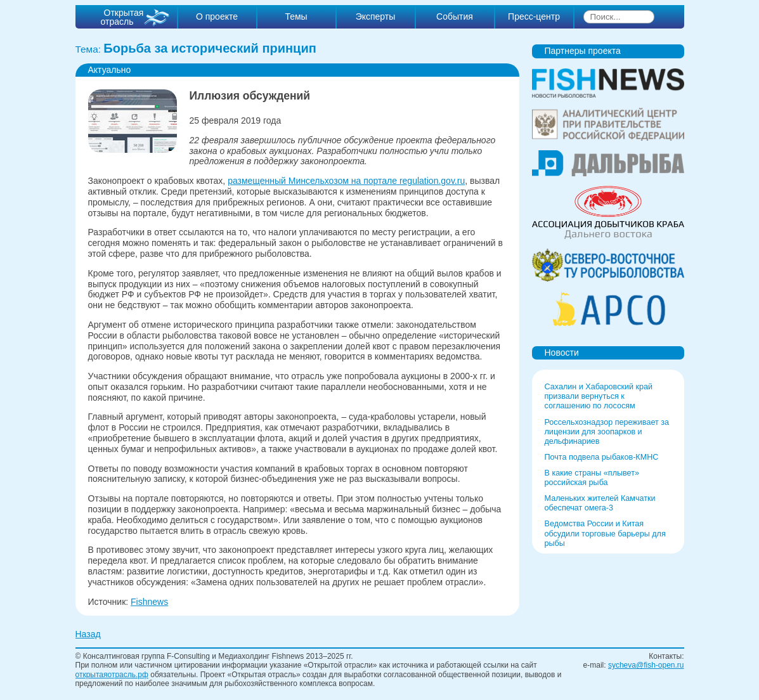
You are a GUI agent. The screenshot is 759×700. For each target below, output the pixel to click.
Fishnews (149, 602)
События (455, 16)
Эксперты (376, 16)
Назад (88, 634)
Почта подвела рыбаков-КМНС (602, 457)
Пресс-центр (534, 16)
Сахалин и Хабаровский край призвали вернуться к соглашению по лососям (599, 396)
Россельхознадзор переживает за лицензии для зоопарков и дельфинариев (607, 432)
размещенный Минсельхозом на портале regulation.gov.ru (346, 181)
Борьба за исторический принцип (210, 48)
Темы (296, 16)
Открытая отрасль (122, 17)
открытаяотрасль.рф (112, 675)
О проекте (217, 16)
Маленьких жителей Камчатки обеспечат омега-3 (600, 503)
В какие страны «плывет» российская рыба (592, 478)
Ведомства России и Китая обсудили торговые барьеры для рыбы (605, 533)
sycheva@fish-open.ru (646, 665)
